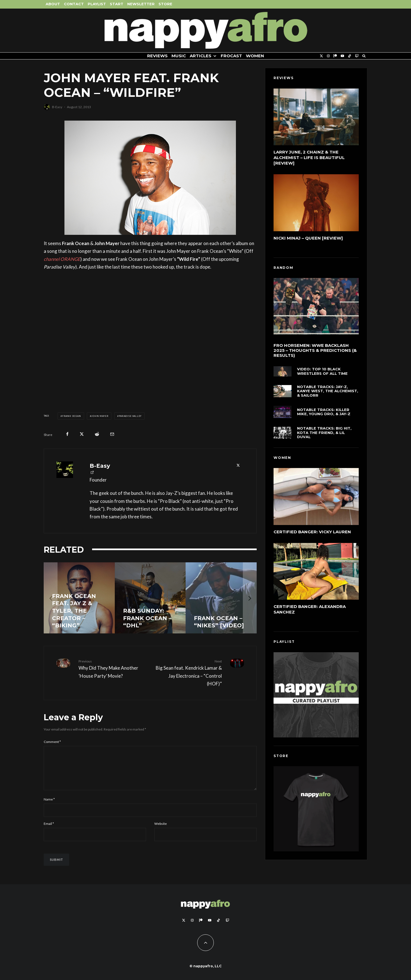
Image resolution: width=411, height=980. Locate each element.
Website (161, 830)
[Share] (67, 434)
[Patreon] (335, 56)
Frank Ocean (72, 416)
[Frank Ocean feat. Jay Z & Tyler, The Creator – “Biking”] (79, 598)
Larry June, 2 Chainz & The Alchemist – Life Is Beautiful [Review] (309, 158)
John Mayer (100, 416)
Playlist (97, 4)
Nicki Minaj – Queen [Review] (308, 238)
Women (255, 56)
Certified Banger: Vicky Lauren (312, 533)
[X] (321, 56)
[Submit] (97, 434)
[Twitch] (357, 56)
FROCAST (231, 56)
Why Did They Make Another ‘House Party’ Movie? (112, 669)
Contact (74, 4)
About (53, 4)
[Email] (112, 434)
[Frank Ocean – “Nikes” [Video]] (221, 598)
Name (49, 806)
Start (117, 4)
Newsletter (141, 4)
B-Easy (57, 107)
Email (49, 830)
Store (165, 4)
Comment (52, 742)
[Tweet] (82, 434)
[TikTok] (350, 56)
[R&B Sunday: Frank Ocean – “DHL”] (150, 598)
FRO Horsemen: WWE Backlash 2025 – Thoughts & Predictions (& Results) (315, 352)
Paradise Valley (130, 416)
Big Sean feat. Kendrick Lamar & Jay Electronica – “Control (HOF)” (188, 672)
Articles (201, 56)
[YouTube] (342, 56)
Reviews (157, 56)
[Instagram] (328, 56)
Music (179, 56)
